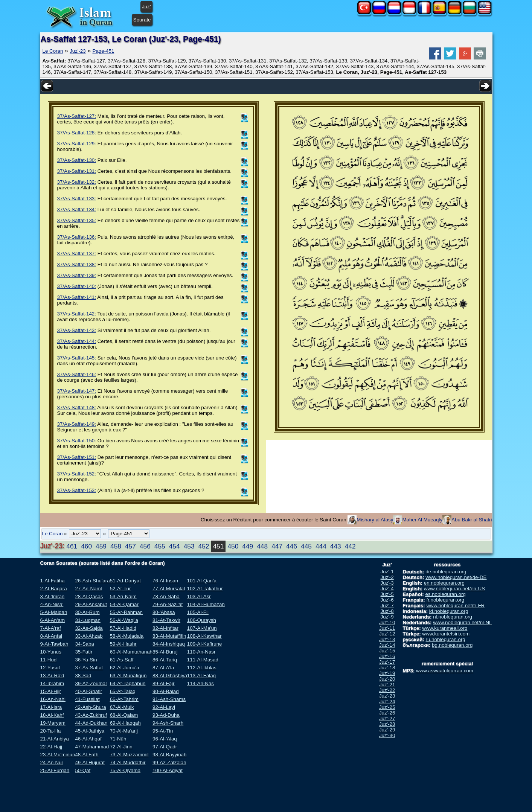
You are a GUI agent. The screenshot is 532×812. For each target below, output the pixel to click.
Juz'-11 (387, 628)
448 (262, 546)
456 (145, 546)
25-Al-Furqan (55, 770)
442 (350, 546)
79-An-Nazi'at (168, 604)
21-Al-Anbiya (55, 739)
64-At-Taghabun (128, 683)
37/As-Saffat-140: (77, 286)
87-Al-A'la (163, 668)
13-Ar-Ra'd (52, 676)
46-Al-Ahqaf (88, 739)
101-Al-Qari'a (202, 581)
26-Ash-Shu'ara (92, 581)
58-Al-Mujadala (127, 636)
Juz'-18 (387, 668)
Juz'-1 (387, 572)
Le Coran (53, 51)
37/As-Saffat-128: (77, 133)
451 (218, 546)
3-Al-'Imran (53, 596)
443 (336, 546)
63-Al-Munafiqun (128, 676)
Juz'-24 (387, 702)
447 (277, 546)
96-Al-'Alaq (165, 739)
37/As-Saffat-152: (77, 474)
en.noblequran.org (444, 583)
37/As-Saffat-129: (77, 144)
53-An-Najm (123, 596)
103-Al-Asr (199, 596)
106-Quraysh (202, 620)
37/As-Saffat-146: (77, 374)
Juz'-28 (387, 724)
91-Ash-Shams (169, 699)
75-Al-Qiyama (125, 770)
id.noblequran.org (449, 611)
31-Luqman (88, 620)
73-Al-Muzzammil (129, 755)
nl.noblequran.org (453, 617)
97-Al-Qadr (165, 747)
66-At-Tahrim (124, 699)
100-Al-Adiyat (168, 770)
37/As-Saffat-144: (77, 341)
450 (233, 546)
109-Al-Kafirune (205, 644)
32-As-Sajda (89, 628)
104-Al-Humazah (206, 604)
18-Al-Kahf (52, 715)
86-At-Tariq (165, 660)
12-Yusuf (50, 668)
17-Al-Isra (51, 707)
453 (189, 546)
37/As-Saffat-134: (77, 209)
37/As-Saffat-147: (77, 391)
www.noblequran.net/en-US (454, 589)
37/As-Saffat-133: (77, 199)
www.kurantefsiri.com (446, 634)
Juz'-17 (387, 662)
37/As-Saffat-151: (77, 457)
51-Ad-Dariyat (125, 581)
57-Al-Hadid (123, 628)
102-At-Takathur (205, 589)
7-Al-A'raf (51, 628)
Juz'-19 (387, 673)
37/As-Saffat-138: (77, 264)
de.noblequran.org (446, 572)
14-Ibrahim (52, 683)
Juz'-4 (387, 589)
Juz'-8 (387, 611)
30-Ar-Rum (87, 612)
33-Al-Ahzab (89, 636)
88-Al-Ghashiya (170, 676)
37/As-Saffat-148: (77, 408)
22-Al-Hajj (51, 747)
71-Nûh (118, 739)
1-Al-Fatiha (53, 581)
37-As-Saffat (89, 668)
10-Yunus (51, 652)
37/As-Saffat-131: (77, 171)
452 (204, 546)
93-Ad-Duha (166, 715)
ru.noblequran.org (446, 639)
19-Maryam (53, 723)
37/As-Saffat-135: (77, 220)
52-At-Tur (120, 589)
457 (130, 546)
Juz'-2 (387, 577)
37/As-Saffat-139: (77, 275)
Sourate (142, 20)
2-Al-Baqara (54, 589)
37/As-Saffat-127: (77, 116)
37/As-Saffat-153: (77, 490)
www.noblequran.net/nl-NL (462, 622)
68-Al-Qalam (124, 715)
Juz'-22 (387, 690)
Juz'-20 (387, 679)
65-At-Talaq (123, 691)
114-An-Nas (200, 683)
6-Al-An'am (53, 620)
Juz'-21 (387, 685)
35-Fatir (84, 652)
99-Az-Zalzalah (169, 762)
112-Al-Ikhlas (202, 668)
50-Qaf (83, 770)
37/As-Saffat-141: (77, 297)
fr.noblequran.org (445, 600)
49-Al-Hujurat (90, 762)
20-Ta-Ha (51, 731)
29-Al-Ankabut (91, 604)
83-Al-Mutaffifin (169, 636)
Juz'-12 (387, 634)
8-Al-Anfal (51, 636)
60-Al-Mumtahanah (131, 652)
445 (306, 546)
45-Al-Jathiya (90, 731)
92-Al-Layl (164, 707)
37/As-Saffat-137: (77, 254)
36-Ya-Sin (86, 660)
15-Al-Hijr (51, 691)
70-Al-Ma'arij (124, 731)
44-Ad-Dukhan (91, 723)
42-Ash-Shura (90, 707)
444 (321, 546)
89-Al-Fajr (164, 683)
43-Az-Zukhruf (91, 715)
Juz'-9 (387, 617)
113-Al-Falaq (201, 676)
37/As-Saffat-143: (77, 330)
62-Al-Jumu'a (125, 668)
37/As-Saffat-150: (77, 441)
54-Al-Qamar (124, 604)
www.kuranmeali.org (445, 628)
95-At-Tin (163, 731)
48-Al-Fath (87, 755)
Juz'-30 (387, 735)
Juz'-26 (387, 713)
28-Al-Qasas (89, 596)
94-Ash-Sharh (168, 723)
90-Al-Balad (166, 691)
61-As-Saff (122, 660)
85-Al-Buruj (165, 652)
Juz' (146, 7)
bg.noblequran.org (452, 645)
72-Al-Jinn (121, 747)
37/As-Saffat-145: (77, 358)
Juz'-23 (78, 51)
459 (101, 546)
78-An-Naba (166, 596)
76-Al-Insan (165, 581)
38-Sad (83, 676)
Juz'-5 (387, 594)
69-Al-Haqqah (125, 723)
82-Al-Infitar (165, 628)
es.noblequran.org (445, 594)
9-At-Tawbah (54, 644)
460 (86, 546)
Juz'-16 (387, 656)
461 (72, 546)
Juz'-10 (387, 622)
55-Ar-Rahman (126, 612)
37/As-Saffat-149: (77, 424)
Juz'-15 (387, 651)
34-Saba (84, 644)
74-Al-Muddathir (128, 762)
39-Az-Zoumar (91, 683)
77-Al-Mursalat (169, 589)
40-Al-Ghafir (88, 691)
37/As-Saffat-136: (77, 237)
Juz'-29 (387, 730)
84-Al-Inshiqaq (169, 644)
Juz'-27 (387, 718)
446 (292, 546)
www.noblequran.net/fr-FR (455, 606)
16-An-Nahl (53, 699)
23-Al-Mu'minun (58, 755)
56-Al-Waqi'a (124, 620)
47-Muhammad (92, 747)
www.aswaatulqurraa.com (445, 671)
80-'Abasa (164, 612)
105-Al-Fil (198, 612)
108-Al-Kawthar (204, 636)
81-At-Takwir (166, 620)
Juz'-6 (387, 600)
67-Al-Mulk (122, 707)
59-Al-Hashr (123, 644)
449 (248, 546)
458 (116, 546)
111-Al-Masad (203, 660)
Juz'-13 (387, 639)
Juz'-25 (387, 707)
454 (175, 546)
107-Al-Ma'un (202, 628)
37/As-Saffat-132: (77, 182)
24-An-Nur (52, 762)
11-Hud (49, 660)
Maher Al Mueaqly (422, 520)
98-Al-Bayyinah (169, 755)
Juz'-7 (387, 606)
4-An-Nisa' (52, 604)
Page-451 (104, 51)
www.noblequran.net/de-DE (456, 577)
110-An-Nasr (201, 652)
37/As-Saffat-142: (77, 314)
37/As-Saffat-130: (77, 160)
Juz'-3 (387, 583)
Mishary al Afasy (375, 520)
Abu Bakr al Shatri (472, 520)
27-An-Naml (88, 589)
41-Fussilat (87, 699)
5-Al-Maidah (54, 612)
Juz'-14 (387, 645)
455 (160, 546)
